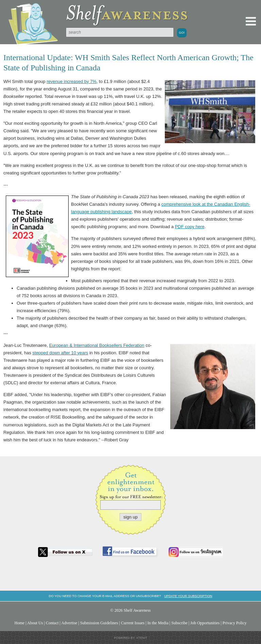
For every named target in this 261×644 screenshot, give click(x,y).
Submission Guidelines (99, 623)
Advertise (69, 623)
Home (19, 623)
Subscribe (179, 623)
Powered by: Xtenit (130, 638)
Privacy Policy (235, 623)
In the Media (158, 623)
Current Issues (133, 623)
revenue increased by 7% (72, 81)
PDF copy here (190, 227)
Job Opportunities (205, 623)
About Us (35, 623)
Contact (52, 623)
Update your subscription (188, 596)
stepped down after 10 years (60, 353)
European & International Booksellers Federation (97, 345)
